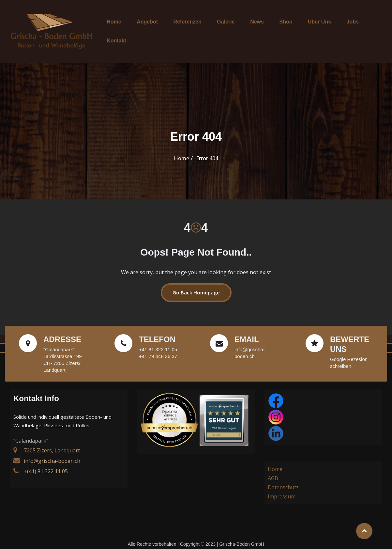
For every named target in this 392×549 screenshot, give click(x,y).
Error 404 (207, 150)
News (250, 27)
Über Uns (305, 27)
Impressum (282, 488)
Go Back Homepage (196, 284)
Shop (275, 27)
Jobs (334, 27)
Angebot (152, 27)
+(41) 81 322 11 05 (46, 463)
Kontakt (362, 27)
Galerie (223, 27)
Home (122, 27)
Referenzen (188, 27)
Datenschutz (283, 479)
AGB (273, 470)
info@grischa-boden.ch (52, 452)
